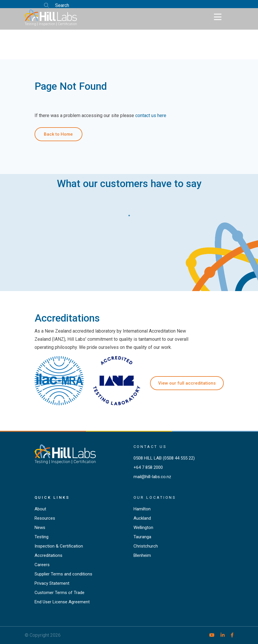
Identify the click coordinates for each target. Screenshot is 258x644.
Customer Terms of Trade (59, 593)
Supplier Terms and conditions (63, 574)
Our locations (155, 497)
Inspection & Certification (59, 546)
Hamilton (142, 509)
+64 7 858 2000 (148, 467)
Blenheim (142, 555)
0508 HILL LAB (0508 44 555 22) (164, 458)
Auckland (142, 518)
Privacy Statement (52, 583)
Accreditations (48, 555)
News (40, 528)
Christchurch (146, 546)
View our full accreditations (187, 383)
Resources (45, 518)
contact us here (151, 115)
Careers (42, 565)
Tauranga (142, 537)
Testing (42, 537)
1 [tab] (129, 214)
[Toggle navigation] (218, 17)
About (40, 509)
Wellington (143, 528)
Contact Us (150, 447)
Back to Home (58, 134)
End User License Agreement (62, 602)
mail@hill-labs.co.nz (152, 477)
